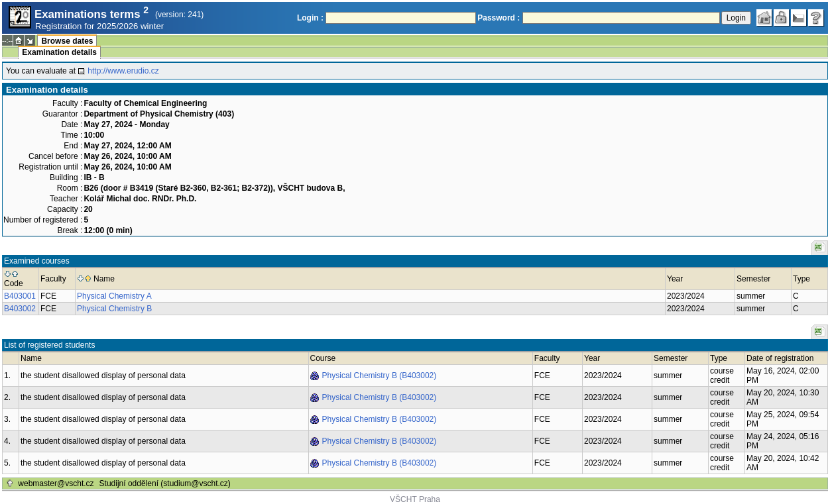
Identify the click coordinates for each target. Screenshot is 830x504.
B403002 (20, 309)
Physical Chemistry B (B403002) (380, 376)
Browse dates (67, 41)
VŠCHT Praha (415, 499)
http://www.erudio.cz (123, 71)
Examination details (59, 52)
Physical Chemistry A (114, 296)
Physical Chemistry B (114, 309)
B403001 (20, 296)
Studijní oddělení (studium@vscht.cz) (165, 483)
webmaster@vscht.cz (56, 483)
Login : (310, 18)
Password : (499, 18)
